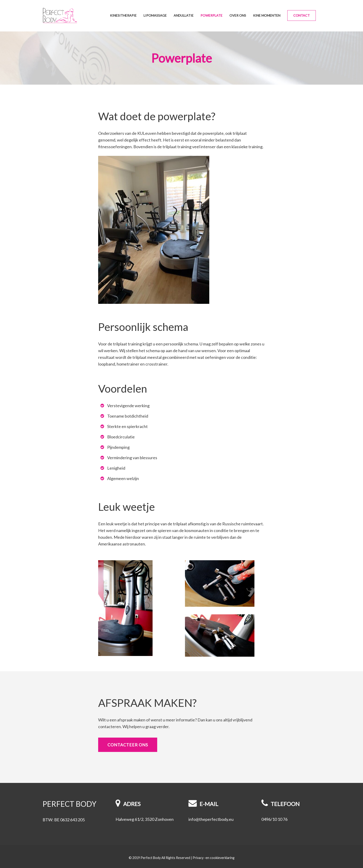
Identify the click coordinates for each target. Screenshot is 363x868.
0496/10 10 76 (274, 819)
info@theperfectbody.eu (211, 819)
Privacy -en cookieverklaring (214, 858)
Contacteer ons (128, 745)
